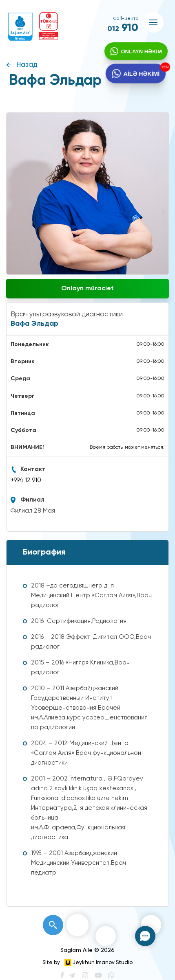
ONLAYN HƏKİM (141, 52)
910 (123, 28)
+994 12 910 (26, 480)
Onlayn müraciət (87, 289)
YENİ (164, 68)
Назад (27, 65)
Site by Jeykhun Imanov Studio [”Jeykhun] (87, 963)
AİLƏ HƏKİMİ (141, 75)
